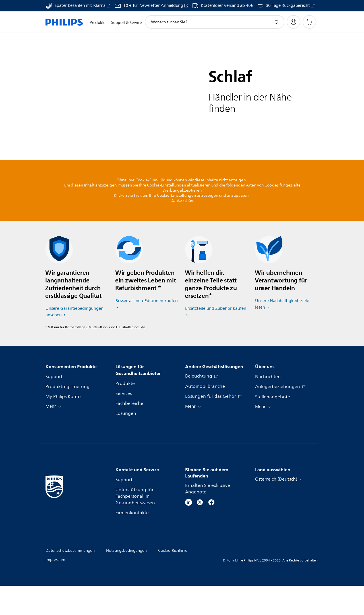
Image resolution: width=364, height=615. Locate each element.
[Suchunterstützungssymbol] (277, 22)
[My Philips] (293, 22)
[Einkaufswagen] (309, 22)
